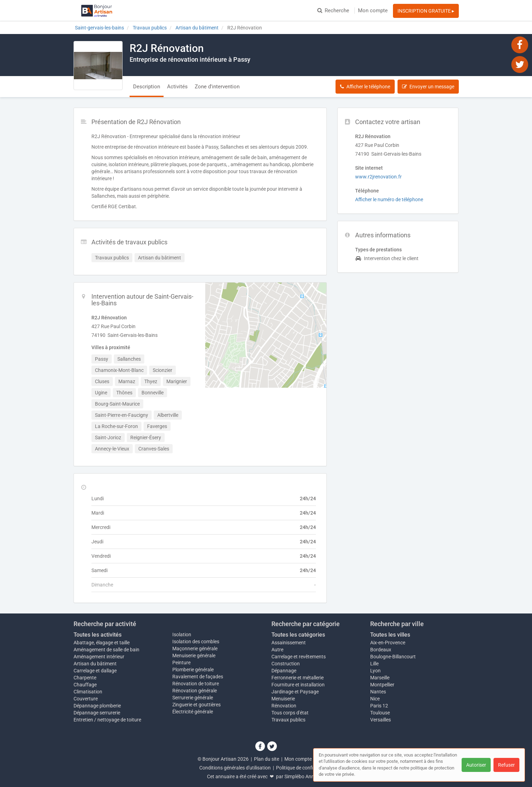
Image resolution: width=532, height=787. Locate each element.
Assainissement (289, 643)
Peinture (181, 663)
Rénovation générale (195, 691)
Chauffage (85, 685)
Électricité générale (193, 712)
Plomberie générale (193, 670)
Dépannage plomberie (97, 706)
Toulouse (380, 713)
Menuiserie (283, 699)
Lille (374, 664)
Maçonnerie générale (195, 649)
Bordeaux (381, 650)
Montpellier (382, 685)
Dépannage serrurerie (97, 713)
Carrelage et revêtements (299, 657)
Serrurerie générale (193, 698)
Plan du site (267, 759)
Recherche (333, 11)
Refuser (506, 765)
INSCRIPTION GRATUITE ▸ (426, 11)
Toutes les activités (98, 635)
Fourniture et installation (298, 685)
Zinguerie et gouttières (196, 705)
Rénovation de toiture (196, 684)
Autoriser (476, 765)
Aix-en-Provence (388, 643)
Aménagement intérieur (99, 657)
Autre (277, 650)
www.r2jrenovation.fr (378, 177)
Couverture (86, 699)
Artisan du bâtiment (95, 664)
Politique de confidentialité (305, 768)
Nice (375, 699)
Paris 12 (379, 706)
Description (147, 87)
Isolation (182, 635)
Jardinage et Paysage (295, 692)
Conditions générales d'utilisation (235, 768)
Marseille (380, 678)
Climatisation (88, 692)
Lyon (375, 671)
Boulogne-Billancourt (393, 657)
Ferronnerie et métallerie (298, 678)
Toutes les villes (390, 635)
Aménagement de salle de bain (106, 650)
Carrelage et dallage (95, 671)
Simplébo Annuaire (305, 776)
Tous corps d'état (290, 713)
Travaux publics (288, 720)
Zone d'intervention (217, 87)
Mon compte (373, 11)
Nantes (378, 692)
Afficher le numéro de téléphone (389, 199)
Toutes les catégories (298, 635)
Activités (177, 87)
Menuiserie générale (194, 656)
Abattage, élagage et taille (102, 643)
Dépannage (284, 671)
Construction (286, 664)
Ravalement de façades (198, 677)
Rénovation (284, 706)
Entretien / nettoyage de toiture (107, 720)
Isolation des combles (196, 642)
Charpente (85, 678)
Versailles (381, 720)
